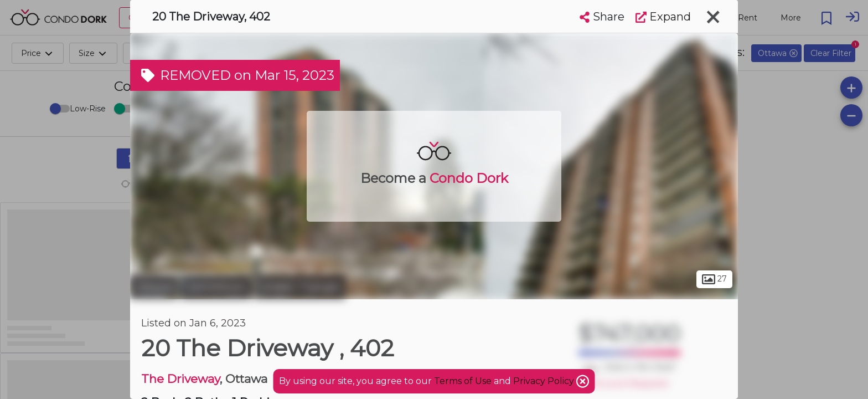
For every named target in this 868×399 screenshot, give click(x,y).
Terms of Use (463, 381)
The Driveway (180, 379)
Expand (663, 17)
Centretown (216, 287)
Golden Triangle (300, 287)
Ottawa (154, 287)
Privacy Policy (545, 381)
